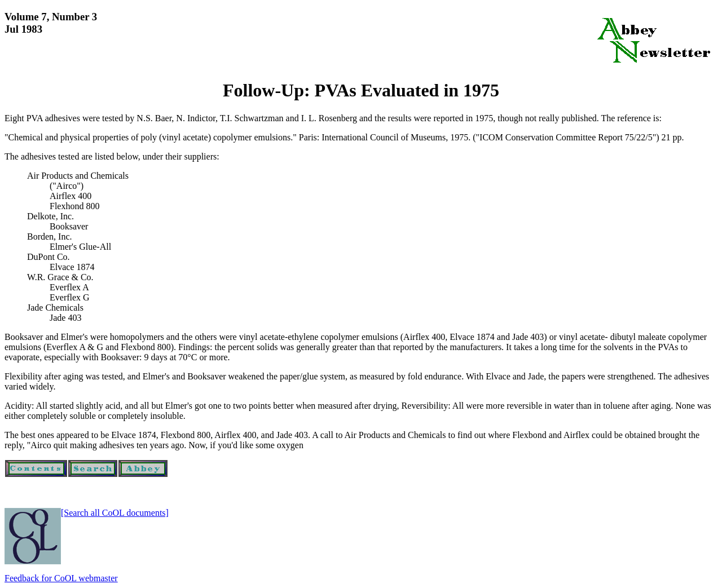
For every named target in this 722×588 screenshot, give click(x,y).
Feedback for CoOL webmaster (61, 578)
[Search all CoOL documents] (115, 513)
